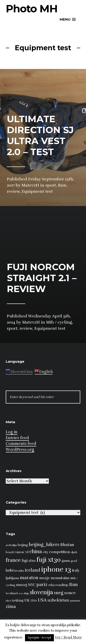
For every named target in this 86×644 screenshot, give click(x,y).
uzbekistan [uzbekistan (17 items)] (58, 600)
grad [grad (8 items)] (74, 561)
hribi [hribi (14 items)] (10, 570)
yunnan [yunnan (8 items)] (75, 601)
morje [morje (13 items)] (44, 578)
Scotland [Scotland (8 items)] (12, 593)
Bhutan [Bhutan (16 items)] (67, 545)
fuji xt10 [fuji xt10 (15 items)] (29, 561)
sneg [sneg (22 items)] (59, 593)
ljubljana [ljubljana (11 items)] (12, 578)
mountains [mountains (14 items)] (60, 578)
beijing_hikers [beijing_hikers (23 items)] (44, 545)
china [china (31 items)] (36, 551)
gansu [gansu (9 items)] (66, 561)
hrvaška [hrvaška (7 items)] (19, 571)
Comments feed (21, 444)
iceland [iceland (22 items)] (32, 570)
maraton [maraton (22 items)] (29, 578)
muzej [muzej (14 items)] (22, 585)
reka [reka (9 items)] (51, 585)
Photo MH (32, 9)
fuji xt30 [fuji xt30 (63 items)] (49, 560)
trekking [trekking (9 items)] (18, 601)
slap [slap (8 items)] (26, 593)
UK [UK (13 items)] (27, 600)
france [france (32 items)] (13, 560)
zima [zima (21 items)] (11, 607)
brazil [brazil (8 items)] (10, 552)
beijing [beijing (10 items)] (23, 545)
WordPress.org (20, 450)
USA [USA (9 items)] (34, 601)
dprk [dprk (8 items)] (74, 552)
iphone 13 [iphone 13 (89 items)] (56, 569)
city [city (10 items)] (45, 552)
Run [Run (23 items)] (74, 585)
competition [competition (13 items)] (60, 552)
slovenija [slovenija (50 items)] (41, 592)
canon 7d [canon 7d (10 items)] (21, 552)
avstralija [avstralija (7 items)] (11, 545)
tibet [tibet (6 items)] (8, 601)
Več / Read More (68, 637)
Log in (12, 432)
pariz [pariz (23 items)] (42, 585)
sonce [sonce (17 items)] (70, 593)
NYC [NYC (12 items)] (32, 585)
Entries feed (17, 438)
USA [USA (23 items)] (42, 600)
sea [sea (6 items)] (21, 593)
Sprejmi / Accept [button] (39, 638)
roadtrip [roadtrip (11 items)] (62, 585)
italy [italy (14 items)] (76, 570)
